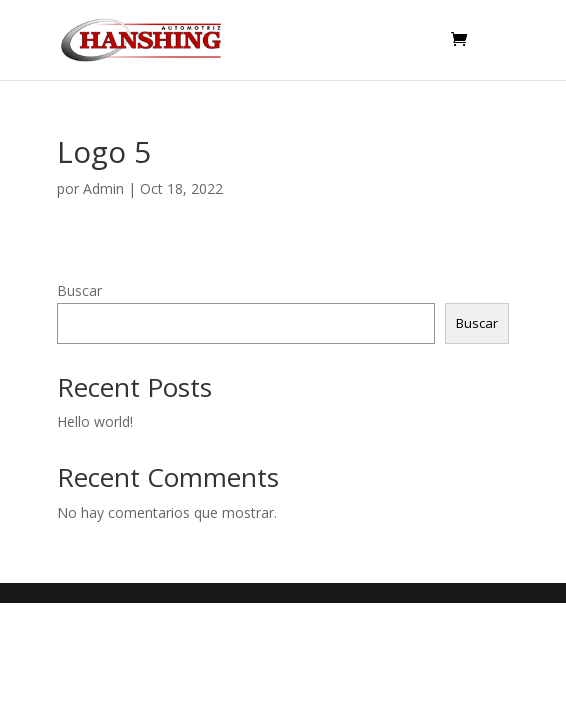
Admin (103, 188)
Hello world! (95, 421)
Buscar (79, 290)
